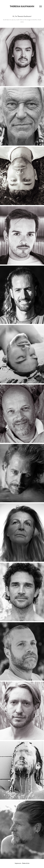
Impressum (18, 863)
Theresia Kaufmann (22, 6)
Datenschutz (26, 863)
